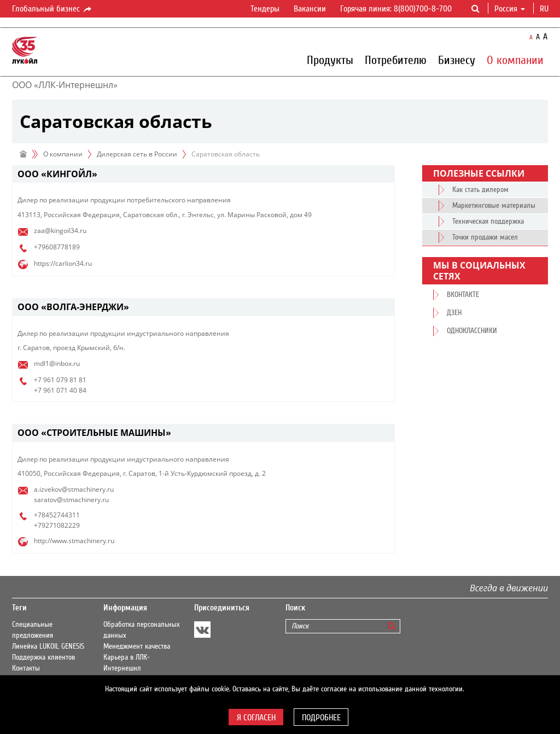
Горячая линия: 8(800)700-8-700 (396, 9)
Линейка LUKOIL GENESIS (48, 646)
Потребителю (396, 60)
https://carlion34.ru (63, 263)
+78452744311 (57, 515)
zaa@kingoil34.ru (60, 231)
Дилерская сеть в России (137, 154)
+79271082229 (57, 525)
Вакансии (310, 9)
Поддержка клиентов (43, 657)
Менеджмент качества (137, 646)
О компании (515, 60)
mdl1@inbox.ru (57, 363)
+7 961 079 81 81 (60, 380)
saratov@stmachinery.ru (71, 500)
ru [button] (545, 9)
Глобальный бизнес (52, 9)
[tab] (203, 174)
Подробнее (321, 718)
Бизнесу (457, 60)
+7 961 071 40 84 (60, 390)
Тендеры (265, 9)
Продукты (330, 60)
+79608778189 (57, 247)
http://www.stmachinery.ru (74, 541)
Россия (510, 9)
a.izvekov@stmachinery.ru (74, 489)
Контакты (26, 668)
